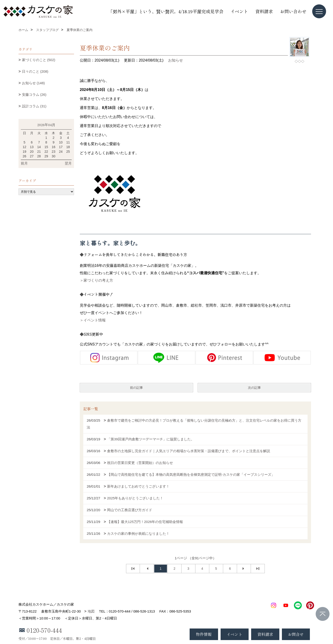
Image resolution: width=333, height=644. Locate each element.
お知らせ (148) (33, 83)
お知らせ (176, 60)
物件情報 (204, 634)
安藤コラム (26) (34, 95)
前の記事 (136, 388)
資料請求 (264, 11)
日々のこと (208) (35, 71)
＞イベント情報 (93, 320)
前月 (24, 163)
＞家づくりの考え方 (96, 280)
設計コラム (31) (34, 106)
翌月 (68, 163)
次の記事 (254, 388)
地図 (91, 611)
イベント (239, 11)
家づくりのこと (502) (39, 60)
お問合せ (296, 634)
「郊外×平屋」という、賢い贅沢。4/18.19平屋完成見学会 (166, 11)
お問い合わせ (293, 11)
